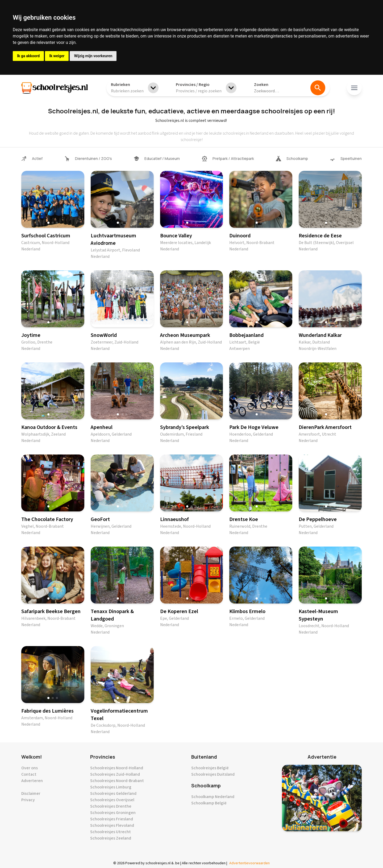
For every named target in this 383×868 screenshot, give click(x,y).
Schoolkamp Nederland (213, 797)
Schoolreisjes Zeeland (111, 838)
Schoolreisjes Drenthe (111, 806)
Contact (29, 774)
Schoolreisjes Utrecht (111, 832)
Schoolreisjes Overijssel (112, 800)
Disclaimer (31, 793)
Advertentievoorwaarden (249, 863)
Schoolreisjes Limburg (111, 787)
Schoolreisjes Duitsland (213, 774)
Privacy (28, 800)
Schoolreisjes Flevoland (112, 825)
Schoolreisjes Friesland (112, 819)
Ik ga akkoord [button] (28, 56)
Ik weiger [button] (57, 56)
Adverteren (32, 781)
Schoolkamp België (209, 803)
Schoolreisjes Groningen (113, 813)
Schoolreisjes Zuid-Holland (115, 774)
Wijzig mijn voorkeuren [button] (93, 56)
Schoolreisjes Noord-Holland (117, 768)
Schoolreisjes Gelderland (113, 793)
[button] (48, 223)
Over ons (30, 768)
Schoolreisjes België (210, 768)
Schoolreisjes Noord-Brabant (117, 781)
